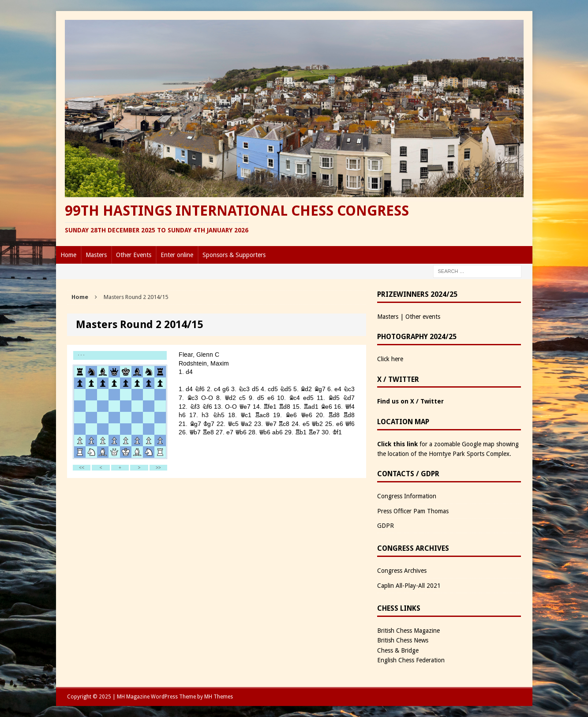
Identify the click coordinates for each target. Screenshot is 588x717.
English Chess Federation (411, 660)
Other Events (134, 255)
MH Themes (219, 697)
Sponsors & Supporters (234, 255)
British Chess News (403, 640)
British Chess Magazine (408, 631)
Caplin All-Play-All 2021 (409, 586)
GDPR (386, 526)
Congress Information (407, 496)
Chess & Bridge (398, 650)
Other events (423, 317)
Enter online (177, 255)
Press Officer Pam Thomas (413, 511)
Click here (390, 359)
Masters (96, 255)
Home (68, 255)
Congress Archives (402, 571)
